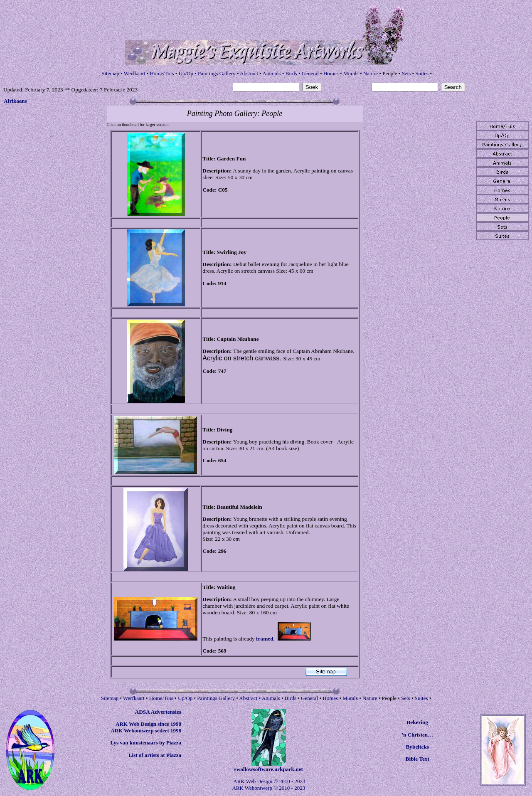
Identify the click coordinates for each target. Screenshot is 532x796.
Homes (331, 73)
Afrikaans (15, 101)
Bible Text (417, 759)
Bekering (417, 722)
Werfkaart (135, 73)
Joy (242, 252)
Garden (226, 159)
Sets (406, 73)
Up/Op (186, 73)
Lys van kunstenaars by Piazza (146, 743)
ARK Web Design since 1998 (148, 724)
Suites (422, 73)
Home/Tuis (162, 73)
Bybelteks (417, 747)
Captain (226, 339)
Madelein (251, 507)
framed (265, 639)
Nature (371, 73)
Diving (224, 430)
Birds (291, 73)
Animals (271, 73)
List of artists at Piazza (155, 755)
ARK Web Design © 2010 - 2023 (269, 781)
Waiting (226, 587)
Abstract (249, 73)
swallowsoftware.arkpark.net (268, 769)
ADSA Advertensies (158, 712)
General (310, 73)
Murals (351, 73)
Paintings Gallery (217, 73)
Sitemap (110, 73)
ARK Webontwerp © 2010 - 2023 (268, 788)
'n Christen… (417, 735)
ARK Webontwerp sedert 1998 (146, 731)
